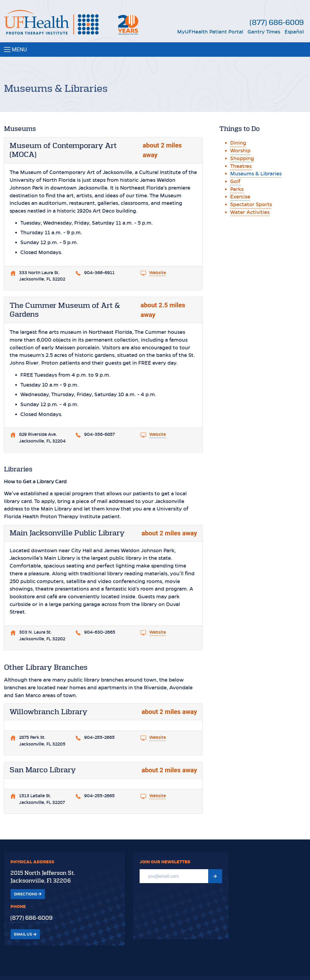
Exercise (240, 197)
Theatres (241, 166)
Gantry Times (264, 32)
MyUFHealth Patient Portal (210, 32)
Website (158, 273)
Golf (235, 181)
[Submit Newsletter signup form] (215, 876)
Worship (240, 151)
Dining (238, 143)
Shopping (242, 158)
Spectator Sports (251, 204)
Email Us (25, 934)
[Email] (174, 876)
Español (294, 32)
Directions (28, 894)
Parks (237, 189)
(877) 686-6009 (277, 22)
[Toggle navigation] (155, 50)
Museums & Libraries (256, 174)
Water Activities (250, 212)
